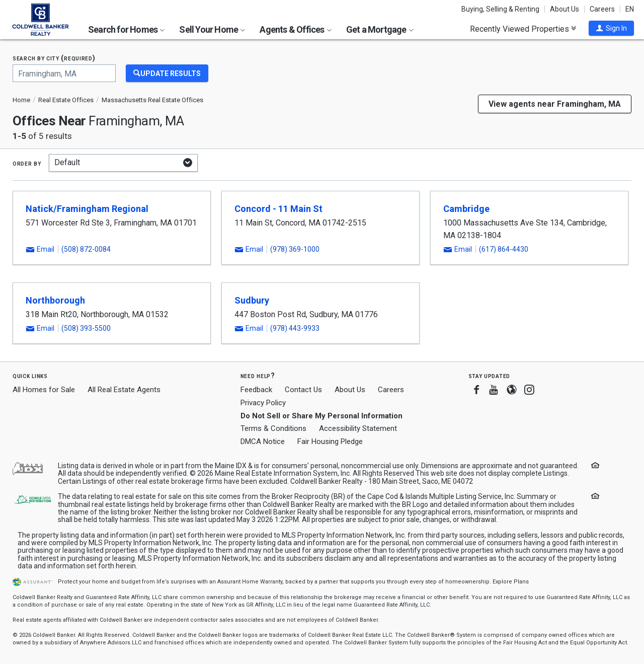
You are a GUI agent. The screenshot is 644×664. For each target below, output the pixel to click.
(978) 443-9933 (295, 328)
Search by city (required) (54, 58)
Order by (27, 163)
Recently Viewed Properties (523, 29)
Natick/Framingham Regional (87, 209)
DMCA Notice (263, 441)
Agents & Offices (295, 29)
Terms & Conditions (273, 428)
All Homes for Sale (44, 390)
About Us (565, 9)
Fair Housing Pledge (330, 441)
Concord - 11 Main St (278, 209)
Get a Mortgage (380, 29)
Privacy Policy (263, 403)
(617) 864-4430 (504, 249)
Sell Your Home (212, 29)
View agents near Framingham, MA (555, 104)
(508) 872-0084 (86, 249)
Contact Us (303, 390)
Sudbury (252, 300)
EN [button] (630, 9)
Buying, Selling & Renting (500, 9)
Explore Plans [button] (511, 582)
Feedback (256, 390)
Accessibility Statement (358, 428)
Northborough (55, 300)
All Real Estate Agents (124, 390)
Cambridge (466, 209)
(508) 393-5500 (86, 328)
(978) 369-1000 (295, 249)
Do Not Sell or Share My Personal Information (321, 416)
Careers (602, 9)
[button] (611, 28)
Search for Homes (126, 29)
